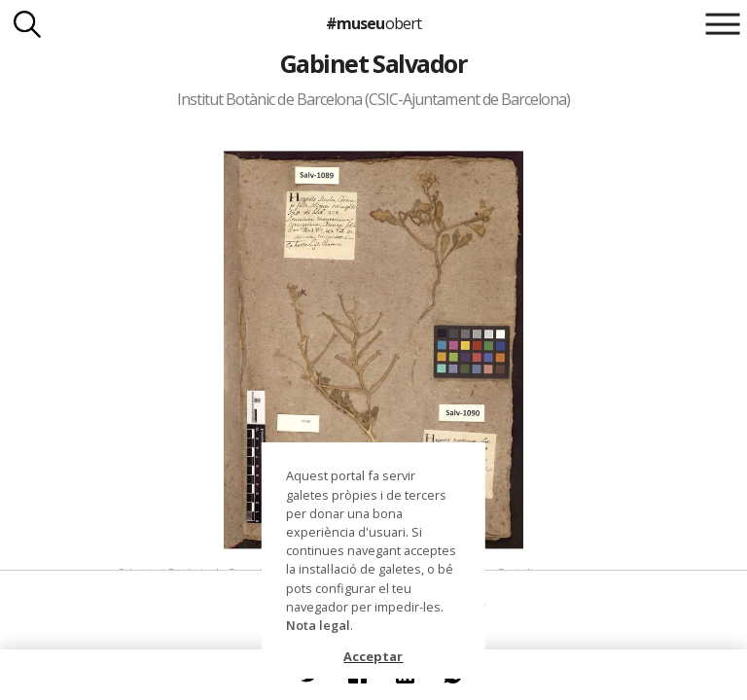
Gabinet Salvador (374, 63)
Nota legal (318, 625)
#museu (373, 23)
